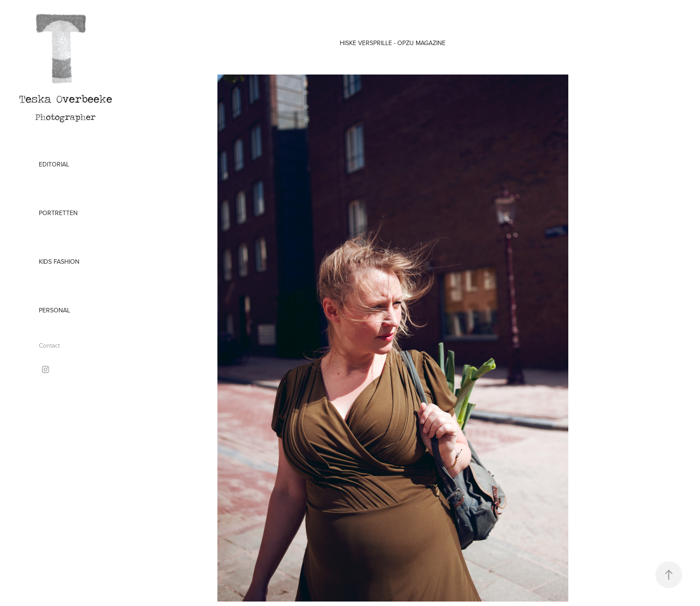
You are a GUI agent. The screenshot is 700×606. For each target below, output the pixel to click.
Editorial (54, 164)
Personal (54, 310)
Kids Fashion (59, 261)
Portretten (58, 213)
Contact (49, 345)
